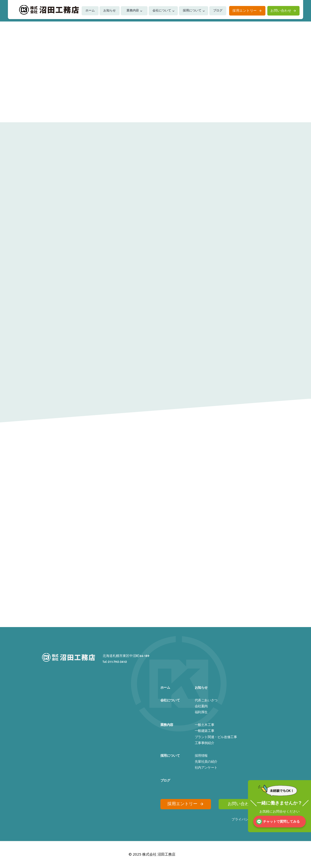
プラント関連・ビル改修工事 (216, 736)
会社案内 (201, 705)
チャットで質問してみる (281, 822)
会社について (162, 11)
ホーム (90, 11)
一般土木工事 (205, 724)
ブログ (218, 11)
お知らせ (110, 11)
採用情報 (201, 754)
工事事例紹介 (205, 742)
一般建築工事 (205, 730)
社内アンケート (206, 766)
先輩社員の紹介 (206, 760)
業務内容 (133, 11)
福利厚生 (201, 711)
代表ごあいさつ (206, 699)
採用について (192, 11)
